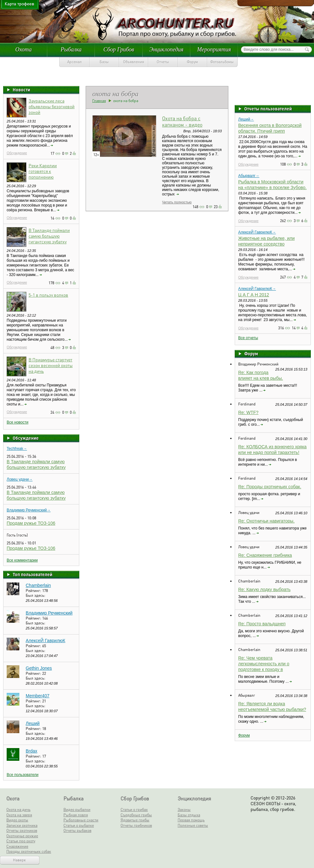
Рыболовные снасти (81, 820)
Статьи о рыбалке (79, 825)
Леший (33, 723)
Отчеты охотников (22, 830)
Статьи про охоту (21, 841)
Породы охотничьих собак (29, 851)
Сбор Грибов (119, 49)
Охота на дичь (18, 809)
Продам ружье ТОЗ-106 (31, 523)
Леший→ (246, 119)
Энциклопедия (167, 49)
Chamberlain (38, 585)
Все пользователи (23, 775)
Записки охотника (22, 825)
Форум (192, 62)
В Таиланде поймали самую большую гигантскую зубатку (49, 236)
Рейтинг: (34, 591)
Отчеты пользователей (268, 109)
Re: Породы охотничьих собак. (270, 487)
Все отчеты (248, 338)
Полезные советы (193, 825)
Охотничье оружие (22, 836)
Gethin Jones (39, 668)
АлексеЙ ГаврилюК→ (257, 232)
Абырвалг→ (249, 176)
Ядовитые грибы (135, 820)
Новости (21, 89)
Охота (23, 49)
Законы (184, 809)
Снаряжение (17, 846)
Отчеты (163, 62)
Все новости (17, 422)
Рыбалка (71, 49)
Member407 (38, 696)
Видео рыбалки (77, 809)
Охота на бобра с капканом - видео (182, 121)
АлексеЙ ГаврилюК (46, 641)
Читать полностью (177, 202)
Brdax (32, 751)
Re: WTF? (248, 412)
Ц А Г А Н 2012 (254, 295)
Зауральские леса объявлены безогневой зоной (52, 106)
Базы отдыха (189, 815)
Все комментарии (22, 560)
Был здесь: (36, 595)
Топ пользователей (33, 574)
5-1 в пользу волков (48, 295)
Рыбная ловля (76, 815)
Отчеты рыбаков (77, 830)
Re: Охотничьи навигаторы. (266, 521)
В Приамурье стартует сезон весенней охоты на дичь (51, 365)
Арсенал (75, 62)
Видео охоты (17, 820)
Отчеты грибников (136, 825)
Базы (104, 62)
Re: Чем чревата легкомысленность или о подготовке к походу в (264, 664)
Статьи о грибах (134, 809)
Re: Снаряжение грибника (265, 555)
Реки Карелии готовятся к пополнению (43, 171)
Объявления (134, 62)
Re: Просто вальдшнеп (262, 624)
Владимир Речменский (49, 613)
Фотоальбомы (222, 62)
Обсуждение (17, 153)
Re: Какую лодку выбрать (264, 589)
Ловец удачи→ (20, 479)
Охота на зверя (19, 815)
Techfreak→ (17, 449)
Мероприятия (214, 49)
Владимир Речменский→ (29, 510)
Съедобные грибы (136, 815)
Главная (99, 101)
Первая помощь (191, 820)
